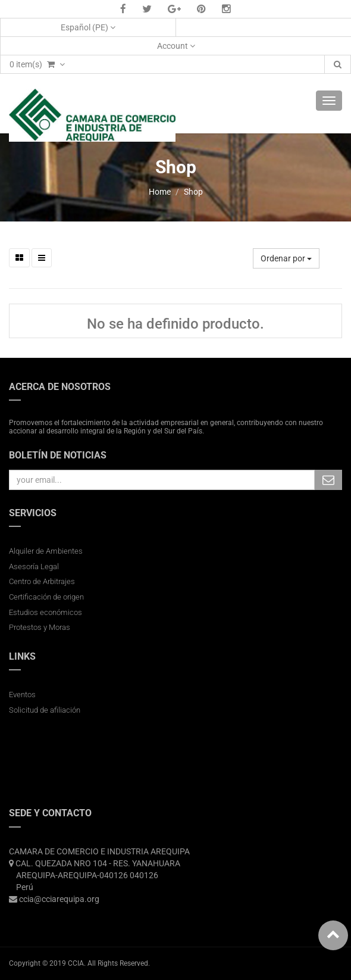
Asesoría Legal (34, 567)
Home (160, 192)
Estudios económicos (46, 612)
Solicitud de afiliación (45, 710)
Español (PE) (88, 27)
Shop (193, 192)
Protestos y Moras (40, 627)
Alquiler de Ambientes (46, 551)
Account (176, 46)
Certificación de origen (46, 597)
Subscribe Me (328, 480)
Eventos (22, 695)
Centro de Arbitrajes (43, 581)
